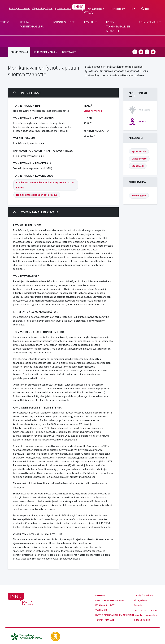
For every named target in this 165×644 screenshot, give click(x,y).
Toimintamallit (150, 22)
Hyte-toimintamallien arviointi (118, 26)
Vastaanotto (139, 159)
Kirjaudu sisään (96, 9)
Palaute (138, 605)
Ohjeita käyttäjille (42, 8)
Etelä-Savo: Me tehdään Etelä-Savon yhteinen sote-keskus (45, 185)
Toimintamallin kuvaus (36, 212)
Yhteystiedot (141, 600)
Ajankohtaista (63, 8)
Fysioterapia (139, 151)
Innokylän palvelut (20, 8)
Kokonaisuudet (64, 22)
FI (132, 9)
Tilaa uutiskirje (142, 620)
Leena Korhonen (93, 111)
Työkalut (90, 22)
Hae (147, 9)
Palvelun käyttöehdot (146, 610)
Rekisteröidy (118, 9)
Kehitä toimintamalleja (31, 24)
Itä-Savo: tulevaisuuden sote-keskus (37, 195)
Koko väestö (139, 195)
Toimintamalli (19, 52)
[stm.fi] (55, 636)
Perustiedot (27, 93)
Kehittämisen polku (45, 52)
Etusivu (100, 595)
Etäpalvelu (138, 166)
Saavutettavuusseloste (146, 615)
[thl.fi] (28, 636)
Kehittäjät (69, 52)
